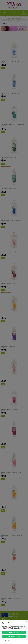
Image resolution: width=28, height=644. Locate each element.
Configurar (7, 640)
